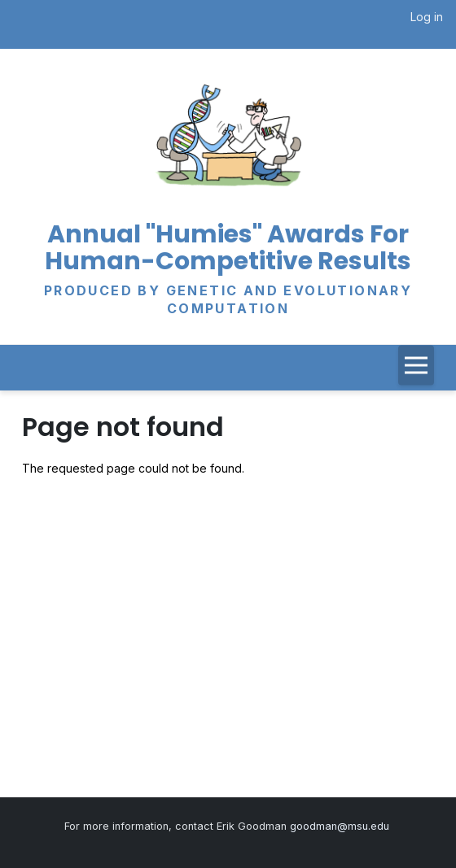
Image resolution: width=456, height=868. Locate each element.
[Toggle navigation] (416, 365)
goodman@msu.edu (341, 826)
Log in (427, 17)
